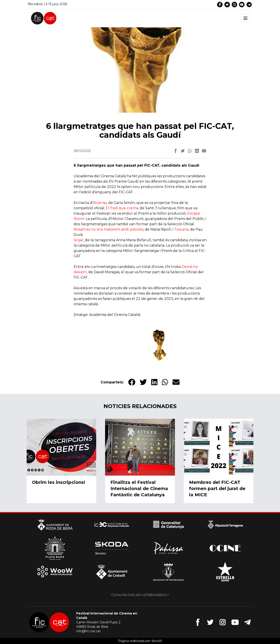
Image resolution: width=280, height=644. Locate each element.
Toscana (181, 229)
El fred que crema (122, 208)
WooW (157, 641)
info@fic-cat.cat (88, 631)
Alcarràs (100, 203)
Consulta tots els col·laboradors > (140, 595)
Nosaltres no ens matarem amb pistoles (108, 229)
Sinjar (78, 240)
